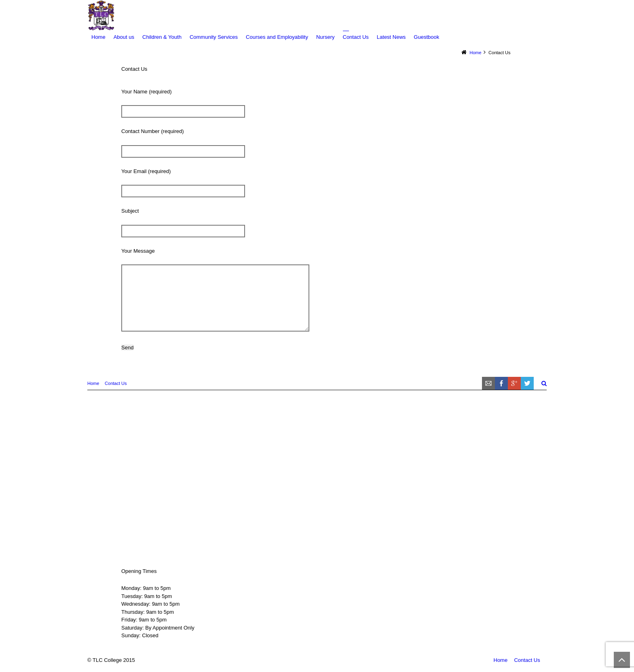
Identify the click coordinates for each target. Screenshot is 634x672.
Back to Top (622, 660)
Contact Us (116, 383)
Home (93, 383)
